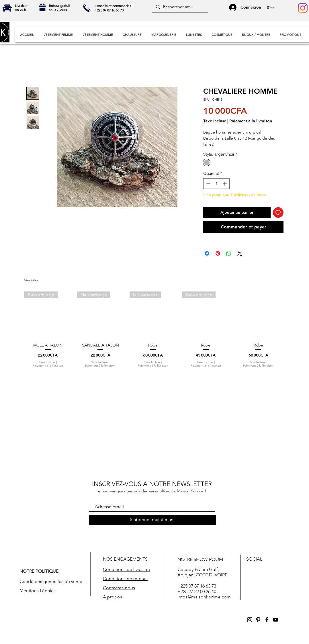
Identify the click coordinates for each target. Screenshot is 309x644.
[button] (273, 7)
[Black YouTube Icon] (275, 620)
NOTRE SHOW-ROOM (200, 559)
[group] (153, 332)
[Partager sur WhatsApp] (229, 253)
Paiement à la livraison (251, 121)
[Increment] (225, 184)
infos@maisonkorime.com (204, 597)
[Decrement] (208, 184)
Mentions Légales (38, 591)
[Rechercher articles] (179, 7)
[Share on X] (240, 253)
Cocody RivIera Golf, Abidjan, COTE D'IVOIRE (202, 572)
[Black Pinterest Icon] (258, 620)
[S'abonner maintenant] (152, 520)
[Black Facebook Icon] (267, 620)
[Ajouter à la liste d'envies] (278, 213)
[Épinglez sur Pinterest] (218, 253)
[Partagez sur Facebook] (207, 253)
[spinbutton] (216, 184)
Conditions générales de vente (51, 581)
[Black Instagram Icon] (250, 620)
